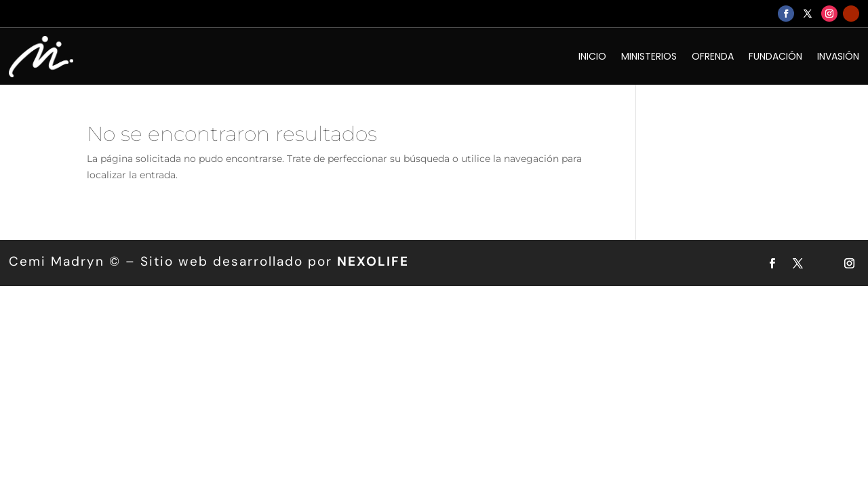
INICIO (592, 56)
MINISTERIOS (649, 56)
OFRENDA (713, 56)
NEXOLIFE (373, 261)
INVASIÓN (838, 56)
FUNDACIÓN (775, 56)
